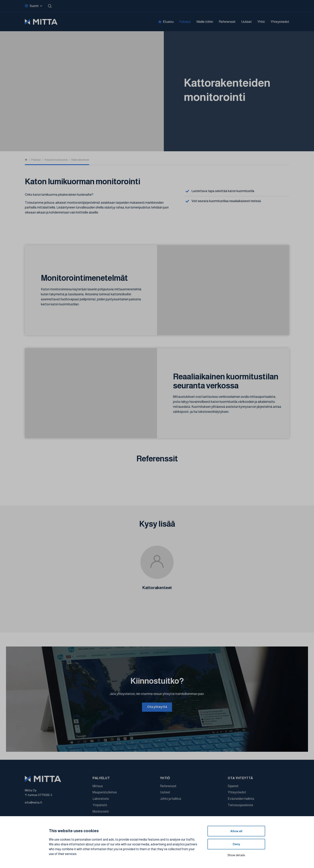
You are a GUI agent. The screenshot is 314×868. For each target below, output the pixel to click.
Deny (236, 844)
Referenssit (227, 22)
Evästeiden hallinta (241, 800)
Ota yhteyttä (157, 707)
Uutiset (246, 22)
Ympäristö (100, 806)
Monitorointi (101, 812)
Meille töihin (205, 22)
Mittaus (98, 787)
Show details (236, 855)
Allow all (236, 831)
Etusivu (168, 22)
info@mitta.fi (33, 803)
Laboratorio (101, 800)
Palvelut (185, 22)
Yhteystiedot (280, 22)
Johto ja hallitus (171, 800)
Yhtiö (261, 22)
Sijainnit (233, 787)
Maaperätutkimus (105, 793)
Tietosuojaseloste (240, 806)
